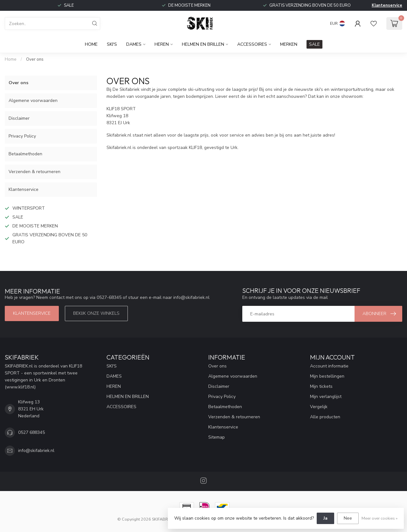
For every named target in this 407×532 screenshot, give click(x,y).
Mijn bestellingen (327, 376)
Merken (289, 44)
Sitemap (217, 437)
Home (91, 44)
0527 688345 (31, 432)
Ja (325, 518)
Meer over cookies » (379, 518)
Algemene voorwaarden (33, 101)
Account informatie (329, 366)
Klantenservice (387, 5)
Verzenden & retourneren (34, 172)
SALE (314, 44)
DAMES (134, 44)
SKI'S (112, 44)
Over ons (35, 59)
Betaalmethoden (25, 154)
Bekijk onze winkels (96, 313)
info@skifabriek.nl (36, 451)
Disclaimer (19, 118)
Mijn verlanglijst (326, 397)
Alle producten (325, 417)
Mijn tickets (321, 386)
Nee (348, 518)
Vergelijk (319, 407)
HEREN (162, 44)
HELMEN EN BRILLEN (203, 44)
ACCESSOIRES (252, 44)
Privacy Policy (22, 136)
